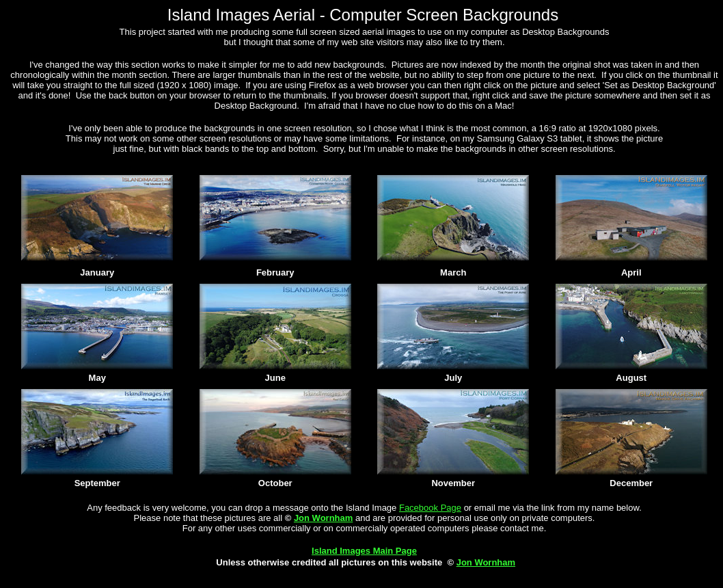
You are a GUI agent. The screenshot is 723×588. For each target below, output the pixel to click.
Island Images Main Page (364, 551)
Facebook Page (430, 508)
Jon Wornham (323, 518)
